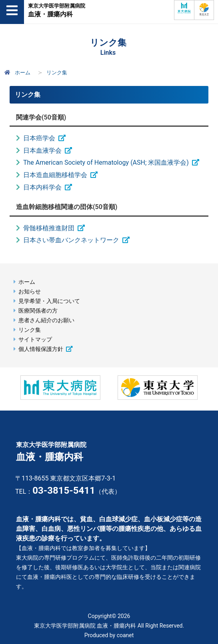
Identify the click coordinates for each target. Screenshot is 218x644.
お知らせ (30, 292)
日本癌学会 (39, 138)
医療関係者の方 (38, 311)
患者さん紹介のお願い (46, 320)
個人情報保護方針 (41, 349)
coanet (125, 635)
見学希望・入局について (49, 301)
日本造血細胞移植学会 (55, 175)
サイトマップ (35, 340)
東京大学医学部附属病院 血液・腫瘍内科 (85, 626)
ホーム (16, 73)
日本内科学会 (42, 187)
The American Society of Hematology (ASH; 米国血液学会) (106, 162)
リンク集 (30, 330)
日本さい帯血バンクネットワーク (71, 240)
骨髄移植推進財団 (49, 228)
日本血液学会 (42, 151)
